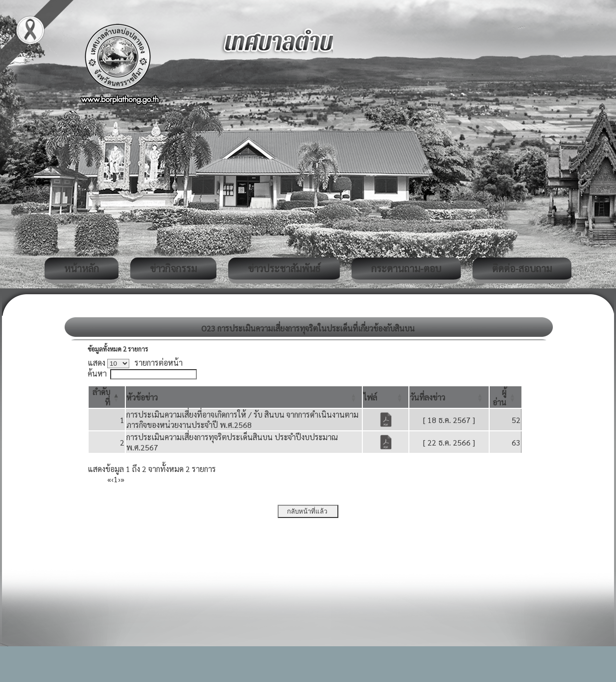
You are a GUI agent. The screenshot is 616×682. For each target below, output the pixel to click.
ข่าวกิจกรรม (173, 268)
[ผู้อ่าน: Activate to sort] (506, 397)
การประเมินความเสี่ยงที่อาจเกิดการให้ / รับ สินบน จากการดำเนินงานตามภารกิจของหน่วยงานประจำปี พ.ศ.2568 (242, 420)
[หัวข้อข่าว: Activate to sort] (244, 397)
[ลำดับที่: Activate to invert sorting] (107, 397)
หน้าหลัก (82, 268)
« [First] (109, 479)
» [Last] (122, 479)
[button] (142, 397)
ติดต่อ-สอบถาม (522, 268)
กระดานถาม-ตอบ (406, 268)
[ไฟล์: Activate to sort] (385, 397)
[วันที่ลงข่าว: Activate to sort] (449, 397)
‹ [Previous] (112, 479)
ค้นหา (97, 373)
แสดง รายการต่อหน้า (135, 363)
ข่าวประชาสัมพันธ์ (284, 268)
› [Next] (119, 479)
